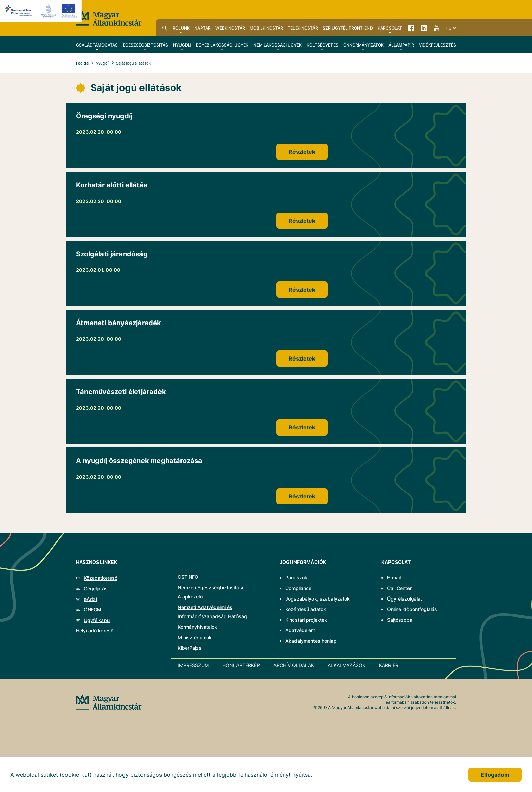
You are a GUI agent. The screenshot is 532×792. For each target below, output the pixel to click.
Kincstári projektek (306, 620)
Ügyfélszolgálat (405, 599)
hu (449, 28)
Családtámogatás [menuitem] (97, 45)
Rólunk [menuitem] (181, 28)
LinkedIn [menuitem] (424, 28)
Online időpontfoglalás (412, 609)
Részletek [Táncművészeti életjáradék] (302, 427)
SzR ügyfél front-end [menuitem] (348, 28)
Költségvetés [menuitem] (322, 45)
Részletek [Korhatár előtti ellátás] (302, 221)
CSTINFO (188, 577)
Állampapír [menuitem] (401, 45)
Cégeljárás (96, 588)
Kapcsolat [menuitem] (390, 28)
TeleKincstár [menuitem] (303, 28)
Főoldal (83, 63)
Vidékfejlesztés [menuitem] (438, 45)
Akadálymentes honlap (311, 641)
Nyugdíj (103, 63)
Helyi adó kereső (95, 631)
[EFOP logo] (42, 11)
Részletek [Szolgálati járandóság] (302, 290)
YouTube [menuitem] (437, 28)
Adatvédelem (300, 630)
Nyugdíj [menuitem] (182, 45)
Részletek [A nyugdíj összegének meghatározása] (302, 496)
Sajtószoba (400, 620)
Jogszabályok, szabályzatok (318, 599)
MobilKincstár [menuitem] (266, 28)
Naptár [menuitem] (203, 28)
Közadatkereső (101, 578)
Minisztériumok (195, 637)
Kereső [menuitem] (165, 28)
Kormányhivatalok (197, 627)
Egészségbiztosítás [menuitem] (145, 45)
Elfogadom (495, 775)
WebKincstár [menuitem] (230, 28)
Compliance (298, 588)
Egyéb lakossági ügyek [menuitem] (222, 45)
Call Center (399, 588)
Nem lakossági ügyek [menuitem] (278, 45)
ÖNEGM (93, 610)
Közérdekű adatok (306, 609)
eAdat (91, 599)
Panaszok (296, 578)
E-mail (394, 578)
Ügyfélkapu (97, 620)
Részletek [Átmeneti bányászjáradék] (302, 358)
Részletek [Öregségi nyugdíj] (302, 152)
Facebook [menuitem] (411, 28)
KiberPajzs (190, 648)
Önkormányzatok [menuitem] (364, 45)
